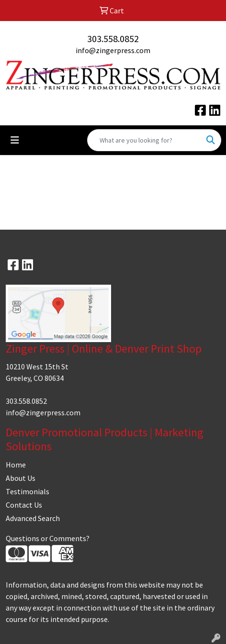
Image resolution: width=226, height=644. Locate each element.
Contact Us (24, 505)
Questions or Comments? (48, 538)
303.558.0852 (113, 39)
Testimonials (28, 491)
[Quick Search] (144, 140)
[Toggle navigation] (15, 140)
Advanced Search (33, 518)
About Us (21, 478)
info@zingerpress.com (113, 50)
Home (16, 465)
